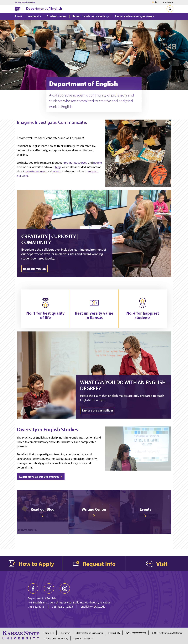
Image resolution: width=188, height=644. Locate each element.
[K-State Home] (18, 9)
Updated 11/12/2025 (83, 638)
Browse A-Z (168, 2)
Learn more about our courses (41, 477)
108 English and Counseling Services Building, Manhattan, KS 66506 (69, 602)
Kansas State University (25, 2)
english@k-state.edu (93, 607)
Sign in (157, 2)
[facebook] (33, 588)
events (57, 171)
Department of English (44, 8)
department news (36, 171)
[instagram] (65, 588)
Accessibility (114, 633)
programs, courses (75, 163)
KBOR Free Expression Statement (167, 633)
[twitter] (49, 588)
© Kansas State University (56, 638)
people (98, 163)
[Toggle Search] (170, 9)
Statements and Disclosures (89, 633)
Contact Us (49, 633)
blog (58, 167)
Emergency (65, 633)
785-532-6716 (36, 607)
